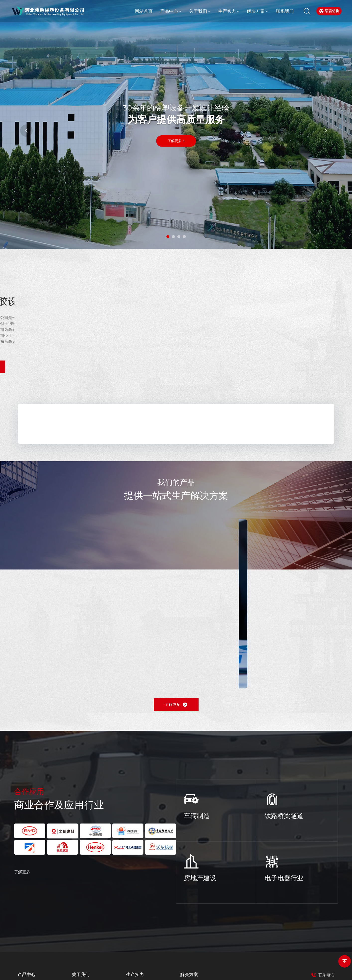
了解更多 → (176, 142)
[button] (168, 237)
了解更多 (22, 872)
